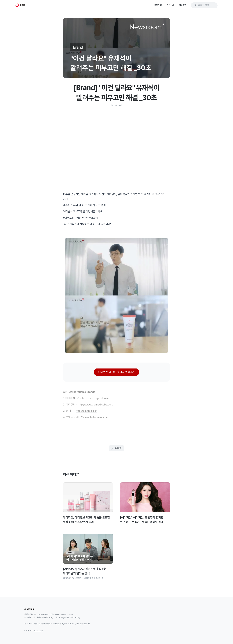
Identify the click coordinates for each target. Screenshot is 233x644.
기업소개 (170, 5)
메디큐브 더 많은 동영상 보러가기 (116, 372)
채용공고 (182, 5)
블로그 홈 (158, 5)
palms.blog (38, 630)
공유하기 (116, 448)
